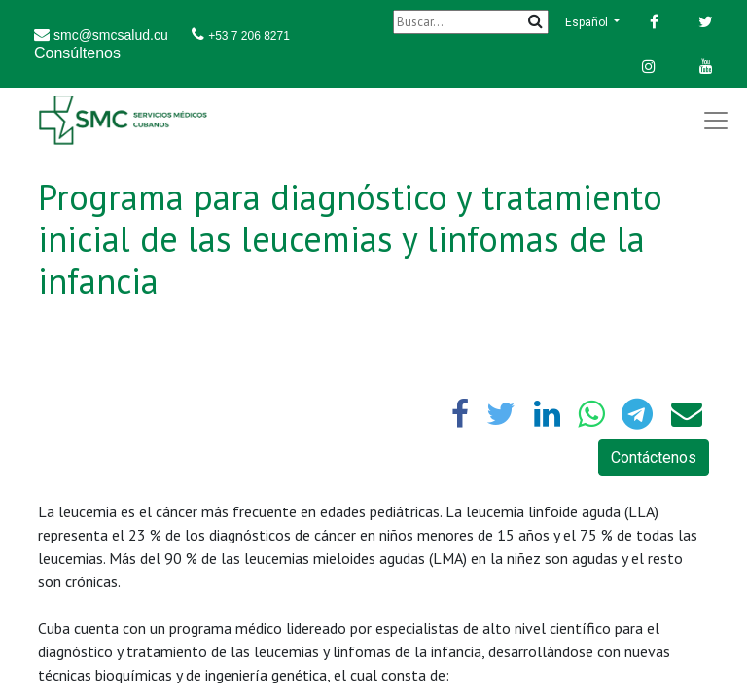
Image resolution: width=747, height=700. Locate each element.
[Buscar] (471, 22)
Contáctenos (654, 457)
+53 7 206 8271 (249, 36)
